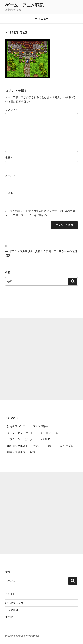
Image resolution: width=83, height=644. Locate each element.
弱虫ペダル (67, 446)
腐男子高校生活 (16, 452)
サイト (9, 193)
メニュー (42, 19)
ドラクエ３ (14, 439)
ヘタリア (45, 439)
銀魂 (32, 452)
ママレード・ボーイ (44, 446)
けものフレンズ (16, 426)
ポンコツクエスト (18, 446)
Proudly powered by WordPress (22, 636)
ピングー (30, 439)
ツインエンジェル (48, 433)
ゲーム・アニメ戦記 (24, 5)
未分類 (9, 617)
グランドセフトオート (20, 433)
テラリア (68, 433)
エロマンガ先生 (39, 426)
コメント (11, 110)
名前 (9, 158)
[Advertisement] (41, 359)
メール (10, 175)
